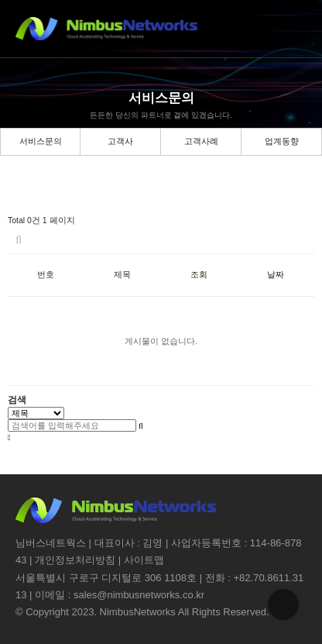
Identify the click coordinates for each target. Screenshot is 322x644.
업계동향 (282, 141)
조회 (199, 274)
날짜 (276, 274)
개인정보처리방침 (75, 560)
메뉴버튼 (293, 29)
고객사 (120, 141)
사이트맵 (144, 560)
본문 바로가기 (0, 0)
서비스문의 (41, 141)
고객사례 (201, 141)
